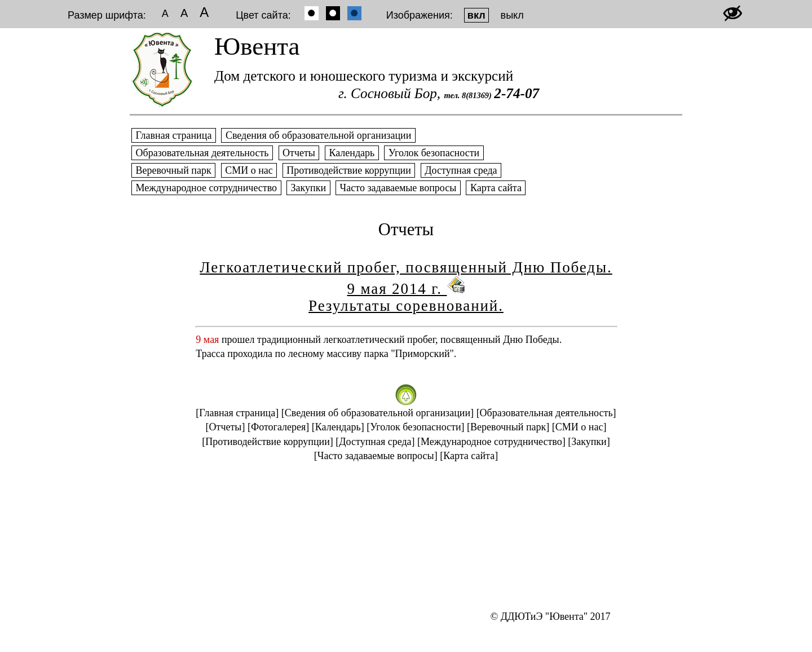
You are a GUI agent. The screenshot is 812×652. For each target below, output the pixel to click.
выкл (512, 15)
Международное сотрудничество (206, 188)
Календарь (352, 153)
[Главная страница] (237, 413)
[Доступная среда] (375, 442)
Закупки (308, 188)
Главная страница (174, 135)
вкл (476, 15)
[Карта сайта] (469, 456)
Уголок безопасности (434, 153)
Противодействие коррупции (349, 170)
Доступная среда (461, 170)
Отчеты (299, 153)
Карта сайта (496, 188)
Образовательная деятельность (202, 153)
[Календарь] (338, 427)
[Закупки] (589, 442)
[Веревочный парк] (508, 427)
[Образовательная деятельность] (546, 413)
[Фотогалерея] (278, 427)
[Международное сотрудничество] (491, 442)
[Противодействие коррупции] (268, 442)
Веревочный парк (173, 170)
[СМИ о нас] (579, 427)
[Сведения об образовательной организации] (378, 413)
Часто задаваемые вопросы (398, 188)
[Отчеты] (226, 427)
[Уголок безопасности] (415, 427)
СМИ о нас (249, 170)
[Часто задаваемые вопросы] (376, 456)
